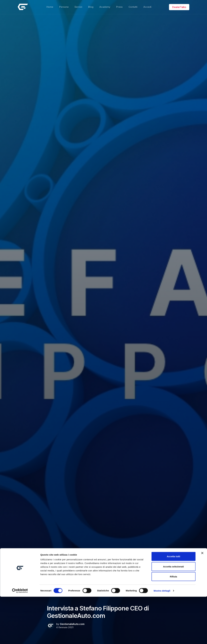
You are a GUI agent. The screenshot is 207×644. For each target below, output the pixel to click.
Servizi (78, 6)
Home (48, 6)
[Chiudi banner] (202, 600)
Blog (90, 6)
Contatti (134, 6)
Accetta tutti (174, 604)
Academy (105, 6)
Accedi (149, 6)
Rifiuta (174, 624)
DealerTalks (179, 6)
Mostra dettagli (162, 638)
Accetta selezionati (173, 614)
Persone (62, 6)
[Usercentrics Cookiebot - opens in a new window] (20, 638)
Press (120, 6)
